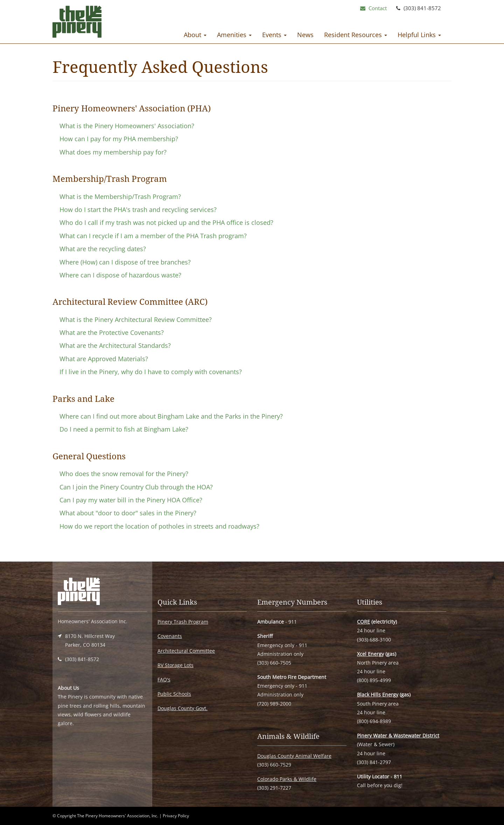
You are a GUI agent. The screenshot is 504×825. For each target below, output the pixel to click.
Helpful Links (419, 35)
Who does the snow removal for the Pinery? (124, 474)
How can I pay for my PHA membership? (119, 139)
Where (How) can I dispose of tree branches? (125, 262)
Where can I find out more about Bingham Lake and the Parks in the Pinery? (171, 416)
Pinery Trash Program (183, 622)
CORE (363, 622)
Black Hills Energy (378, 695)
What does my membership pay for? (113, 152)
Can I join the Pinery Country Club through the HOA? (136, 487)
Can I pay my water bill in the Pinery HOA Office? (131, 500)
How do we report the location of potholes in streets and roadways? (159, 526)
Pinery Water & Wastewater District (398, 735)
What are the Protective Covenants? (112, 332)
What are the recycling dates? (103, 249)
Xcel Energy (370, 654)
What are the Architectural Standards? (115, 345)
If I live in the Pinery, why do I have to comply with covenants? (151, 372)
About (195, 35)
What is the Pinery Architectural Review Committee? (136, 319)
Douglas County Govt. (183, 708)
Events (274, 35)
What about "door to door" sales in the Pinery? (128, 513)
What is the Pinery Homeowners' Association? (127, 126)
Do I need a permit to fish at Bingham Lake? (124, 429)
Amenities (234, 35)
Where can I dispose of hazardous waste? (120, 275)
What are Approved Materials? (104, 359)
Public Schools (174, 694)
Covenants (170, 636)
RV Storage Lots (176, 665)
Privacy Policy (176, 816)
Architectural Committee (186, 651)
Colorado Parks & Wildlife (287, 779)
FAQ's (164, 679)
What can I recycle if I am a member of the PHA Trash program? (153, 236)
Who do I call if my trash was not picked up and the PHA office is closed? (166, 222)
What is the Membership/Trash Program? (120, 197)
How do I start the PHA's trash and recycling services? (138, 209)
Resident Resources (356, 35)
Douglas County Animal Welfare (294, 756)
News (305, 35)
